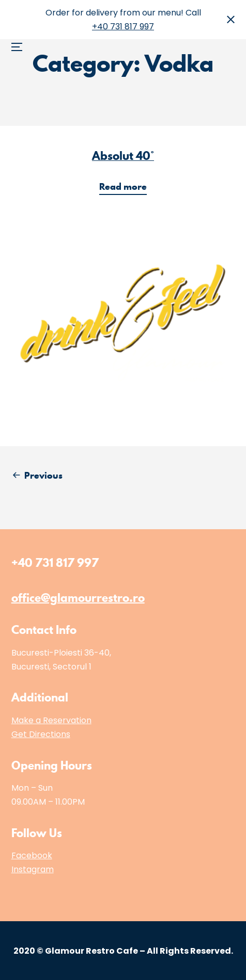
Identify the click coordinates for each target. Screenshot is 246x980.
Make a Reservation (51, 720)
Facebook (32, 855)
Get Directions (41, 734)
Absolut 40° (123, 156)
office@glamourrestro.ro (78, 598)
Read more (126, 187)
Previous (43, 475)
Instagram (33, 869)
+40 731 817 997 (123, 27)
